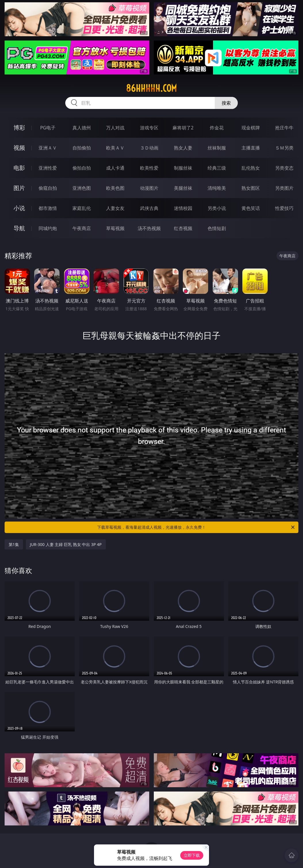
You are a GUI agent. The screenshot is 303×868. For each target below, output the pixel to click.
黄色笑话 (251, 208)
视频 (19, 148)
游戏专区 (149, 128)
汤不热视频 (149, 228)
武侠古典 (149, 208)
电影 (19, 168)
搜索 (226, 103)
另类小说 (217, 208)
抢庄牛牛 (284, 128)
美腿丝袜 (183, 188)
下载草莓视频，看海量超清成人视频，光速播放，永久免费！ (196, 527)
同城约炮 (48, 228)
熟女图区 (251, 188)
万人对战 (115, 128)
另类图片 (284, 188)
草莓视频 (115, 228)
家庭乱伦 (82, 208)
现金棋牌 (251, 128)
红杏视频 (183, 228)
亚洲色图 (82, 188)
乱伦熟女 (251, 168)
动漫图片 (149, 188)
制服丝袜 (183, 168)
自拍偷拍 (82, 148)
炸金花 (217, 128)
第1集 (14, 544)
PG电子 (48, 128)
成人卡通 (115, 168)
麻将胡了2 (183, 128)
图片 (19, 188)
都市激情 (48, 208)
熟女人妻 (183, 148)
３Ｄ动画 (149, 148)
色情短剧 (217, 228)
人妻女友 (115, 208)
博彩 (19, 128)
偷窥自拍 (48, 188)
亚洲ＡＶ (48, 148)
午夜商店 (82, 228)
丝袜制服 (217, 148)
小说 (19, 208)
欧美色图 (115, 188)
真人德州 (82, 128)
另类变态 (284, 168)
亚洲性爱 (48, 168)
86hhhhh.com (151, 88)
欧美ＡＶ (115, 148)
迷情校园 (183, 208)
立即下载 (192, 855)
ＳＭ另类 (284, 148)
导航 (19, 228)
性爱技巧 (284, 208)
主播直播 (251, 148)
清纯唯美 (217, 188)
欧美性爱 (149, 168)
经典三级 (217, 168)
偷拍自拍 (82, 168)
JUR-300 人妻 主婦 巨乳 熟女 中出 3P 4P (66, 544)
